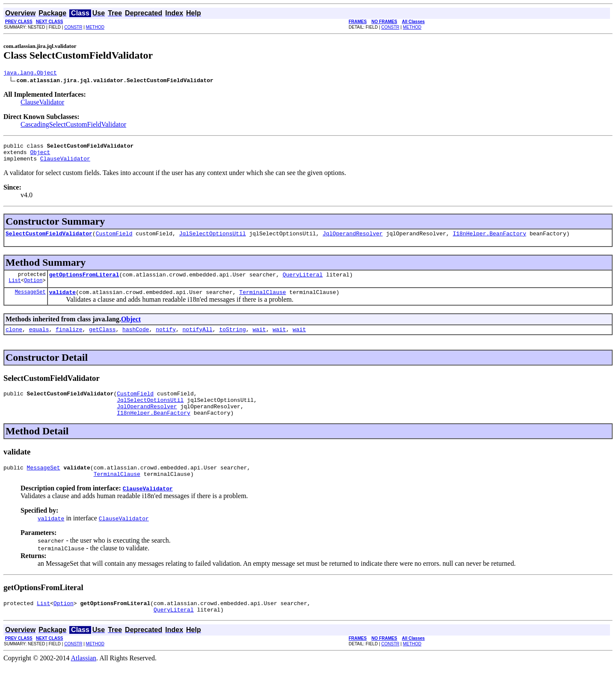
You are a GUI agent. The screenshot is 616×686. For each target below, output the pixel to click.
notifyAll (198, 339)
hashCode (136, 339)
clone (14, 339)
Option (33, 289)
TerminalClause (262, 301)
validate (62, 301)
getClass (102, 339)
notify (166, 339)
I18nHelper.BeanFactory (489, 240)
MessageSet (30, 301)
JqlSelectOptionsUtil (213, 240)
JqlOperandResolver (352, 240)
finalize (69, 339)
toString (232, 339)
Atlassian (84, 679)
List (15, 289)
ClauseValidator (42, 103)
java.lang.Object (30, 74)
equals (39, 339)
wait (259, 339)
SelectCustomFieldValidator (49, 240)
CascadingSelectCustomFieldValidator (73, 126)
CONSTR (73, 27)
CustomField (114, 240)
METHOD (95, 27)
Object (40, 156)
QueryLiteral (303, 282)
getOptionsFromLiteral (84, 282)
